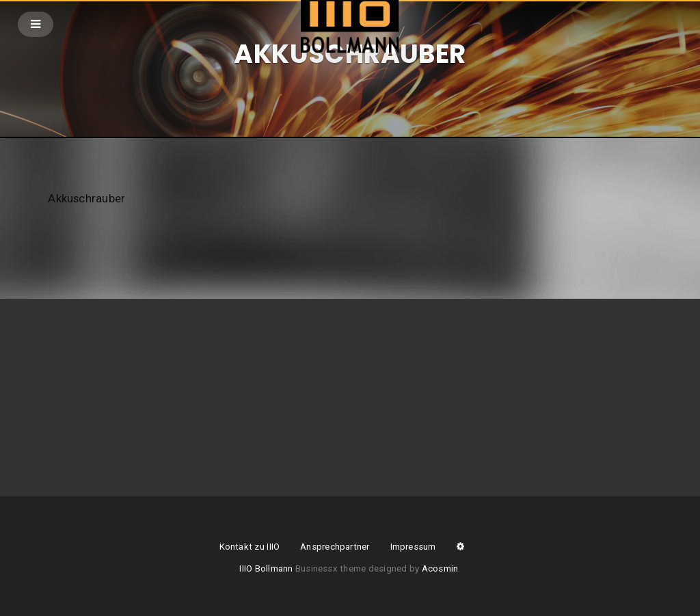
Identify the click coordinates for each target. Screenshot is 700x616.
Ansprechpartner (335, 547)
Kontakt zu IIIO (250, 547)
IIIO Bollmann (266, 568)
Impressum (413, 547)
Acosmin (440, 568)
